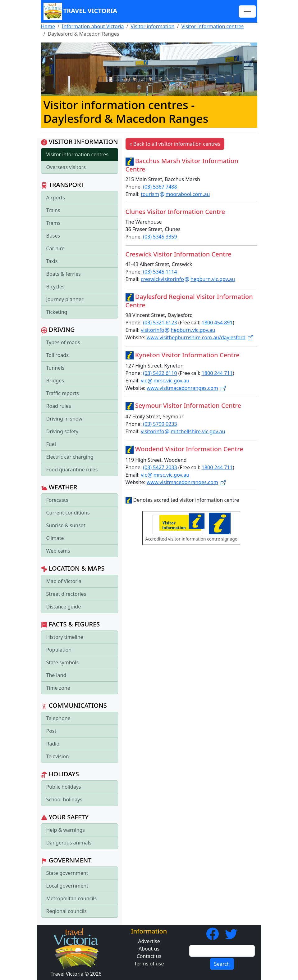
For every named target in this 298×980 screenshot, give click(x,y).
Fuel (51, 444)
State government (67, 873)
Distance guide (64, 607)
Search (222, 964)
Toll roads (57, 355)
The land (56, 675)
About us (149, 949)
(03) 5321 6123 (160, 323)
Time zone (58, 688)
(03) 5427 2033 (160, 467)
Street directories (66, 594)
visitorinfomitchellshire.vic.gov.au (183, 431)
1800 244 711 (217, 373)
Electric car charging (70, 457)
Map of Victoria (64, 581)
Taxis (52, 261)
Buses (53, 236)
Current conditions (68, 513)
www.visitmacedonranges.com (186, 388)
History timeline (65, 637)
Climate (55, 538)
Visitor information (153, 26)
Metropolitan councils (72, 898)
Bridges (55, 381)
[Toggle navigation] (247, 11)
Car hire (55, 248)
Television (58, 756)
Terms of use (149, 964)
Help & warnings (66, 830)
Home (48, 26)
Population (59, 650)
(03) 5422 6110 (160, 373)
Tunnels (55, 368)
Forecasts (57, 500)
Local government (67, 886)
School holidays (64, 800)
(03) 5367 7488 (160, 187)
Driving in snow (64, 419)
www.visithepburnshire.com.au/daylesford (200, 337)
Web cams (58, 551)
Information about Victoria (93, 26)
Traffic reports (63, 393)
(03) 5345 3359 (160, 237)
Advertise (149, 941)
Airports (56, 198)
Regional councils (67, 911)
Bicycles (55, 287)
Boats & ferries (64, 274)
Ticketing (57, 312)
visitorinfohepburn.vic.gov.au (178, 330)
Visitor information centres (212, 26)
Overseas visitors (66, 167)
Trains (53, 210)
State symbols (63, 662)
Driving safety (62, 431)
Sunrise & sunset (66, 525)
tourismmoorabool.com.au (175, 194)
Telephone (58, 718)
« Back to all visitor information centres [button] (175, 144)
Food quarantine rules (72, 470)
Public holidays (64, 787)
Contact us (149, 956)
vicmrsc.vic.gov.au (165, 381)
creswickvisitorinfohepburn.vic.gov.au (188, 279)
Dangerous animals (69, 843)
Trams (53, 223)
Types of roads (63, 342)
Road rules (59, 406)
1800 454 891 (217, 323)
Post (51, 731)
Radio (53, 744)
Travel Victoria (80, 11)
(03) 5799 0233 (160, 424)
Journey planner (65, 299)
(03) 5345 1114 (160, 272)
